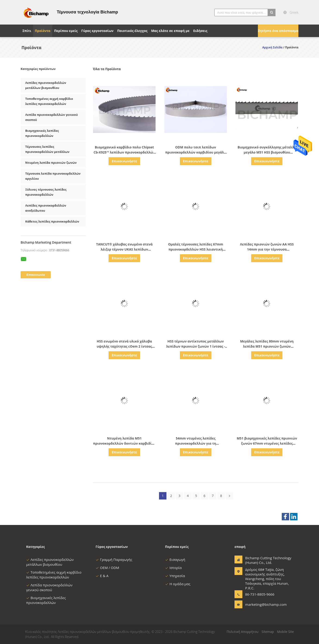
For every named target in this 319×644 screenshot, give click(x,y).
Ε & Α (102, 576)
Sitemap (268, 632)
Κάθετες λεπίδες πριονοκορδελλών (52, 221)
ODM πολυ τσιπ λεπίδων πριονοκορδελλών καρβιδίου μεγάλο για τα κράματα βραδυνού (196, 152)
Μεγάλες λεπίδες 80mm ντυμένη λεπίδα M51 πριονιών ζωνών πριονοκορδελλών (267, 346)
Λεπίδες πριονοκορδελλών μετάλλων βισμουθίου (50, 562)
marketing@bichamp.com (260, 604)
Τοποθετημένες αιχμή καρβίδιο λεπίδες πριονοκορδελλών (54, 575)
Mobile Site (285, 632)
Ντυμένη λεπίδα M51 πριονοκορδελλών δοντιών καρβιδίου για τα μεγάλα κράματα (124, 443)
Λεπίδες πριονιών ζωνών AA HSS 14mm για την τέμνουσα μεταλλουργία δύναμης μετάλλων (267, 249)
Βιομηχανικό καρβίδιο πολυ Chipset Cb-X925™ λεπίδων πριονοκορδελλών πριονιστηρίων (124, 152)
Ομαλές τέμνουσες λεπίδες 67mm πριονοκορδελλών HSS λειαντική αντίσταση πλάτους (196, 249)
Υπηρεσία (175, 576)
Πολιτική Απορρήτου (242, 632)
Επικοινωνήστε (124, 161)
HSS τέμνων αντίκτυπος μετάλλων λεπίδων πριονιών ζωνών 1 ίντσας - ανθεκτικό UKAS (196, 346)
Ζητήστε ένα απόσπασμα (278, 31)
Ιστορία (173, 568)
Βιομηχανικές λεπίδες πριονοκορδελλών (46, 600)
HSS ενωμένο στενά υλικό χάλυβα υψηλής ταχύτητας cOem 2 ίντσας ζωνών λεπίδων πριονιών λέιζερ (124, 346)
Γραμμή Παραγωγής (114, 559)
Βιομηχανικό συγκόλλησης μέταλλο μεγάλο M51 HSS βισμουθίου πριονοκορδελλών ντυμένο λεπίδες (267, 152)
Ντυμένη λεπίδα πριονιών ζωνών (51, 163)
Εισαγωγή (175, 559)
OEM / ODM (107, 568)
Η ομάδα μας (178, 584)
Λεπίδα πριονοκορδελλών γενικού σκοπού (49, 587)
